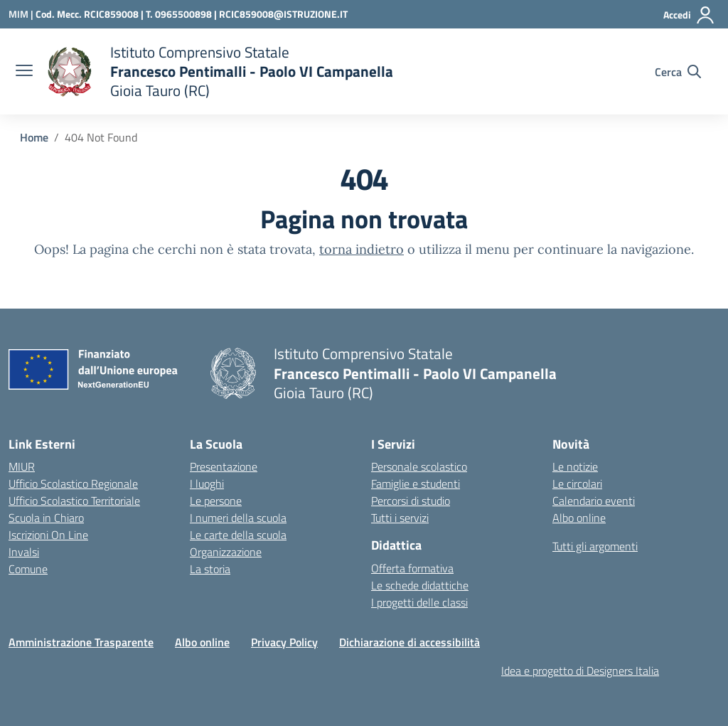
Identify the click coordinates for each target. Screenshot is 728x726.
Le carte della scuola (238, 535)
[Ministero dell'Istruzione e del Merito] (22, 14)
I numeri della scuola (238, 518)
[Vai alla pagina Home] (34, 137)
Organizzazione (226, 552)
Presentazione (224, 466)
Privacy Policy (284, 642)
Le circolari (577, 484)
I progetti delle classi (419, 602)
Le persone (216, 501)
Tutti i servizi (400, 518)
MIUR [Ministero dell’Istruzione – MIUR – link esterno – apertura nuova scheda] (22, 466)
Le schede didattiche (420, 585)
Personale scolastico (419, 466)
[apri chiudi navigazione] (24, 72)
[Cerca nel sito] (678, 72)
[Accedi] (689, 15)
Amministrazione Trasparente (81, 642)
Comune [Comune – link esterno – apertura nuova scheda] (28, 569)
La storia (210, 569)
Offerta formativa (412, 568)
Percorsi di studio (411, 501)
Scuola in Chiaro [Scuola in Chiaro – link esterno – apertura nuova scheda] (46, 518)
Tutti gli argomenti (595, 546)
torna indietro (362, 249)
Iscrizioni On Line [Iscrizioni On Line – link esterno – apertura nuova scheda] (48, 535)
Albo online (579, 518)
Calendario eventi (594, 501)
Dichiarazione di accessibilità (409, 642)
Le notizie (575, 466)
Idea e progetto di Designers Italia (580, 671)
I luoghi (207, 484)
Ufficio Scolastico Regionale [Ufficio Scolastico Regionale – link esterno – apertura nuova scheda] (73, 484)
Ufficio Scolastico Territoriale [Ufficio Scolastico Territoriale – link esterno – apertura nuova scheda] (74, 501)
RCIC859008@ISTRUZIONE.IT (283, 14)
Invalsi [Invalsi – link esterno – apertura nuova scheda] (24, 552)
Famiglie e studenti (416, 484)
